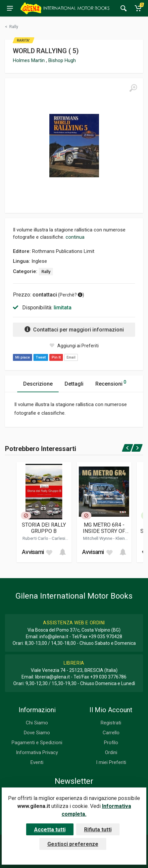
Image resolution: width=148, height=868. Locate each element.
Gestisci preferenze (73, 844)
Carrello (111, 733)
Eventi (37, 762)
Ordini (111, 752)
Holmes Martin (29, 60)
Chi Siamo (37, 723)
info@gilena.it (54, 637)
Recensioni (111, 383)
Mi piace (23, 357)
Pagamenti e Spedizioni (37, 743)
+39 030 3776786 (108, 677)
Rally (46, 272)
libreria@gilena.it (52, 677)
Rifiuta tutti (98, 830)
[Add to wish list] (49, 552)
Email (71, 357)
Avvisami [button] (33, 552)
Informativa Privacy (37, 752)
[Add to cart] (63, 552)
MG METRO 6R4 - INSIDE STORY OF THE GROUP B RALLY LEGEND (104, 528)
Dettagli (74, 384)
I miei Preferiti (111, 762)
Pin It (56, 357)
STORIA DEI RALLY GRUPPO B (44, 528)
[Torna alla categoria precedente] (12, 27)
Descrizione (38, 384)
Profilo (111, 743)
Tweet (41, 357)
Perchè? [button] (71, 295)
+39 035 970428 (105, 637)
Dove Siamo (37, 733)
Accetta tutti (50, 830)
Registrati (111, 723)
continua (75, 237)
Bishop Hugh (62, 60)
